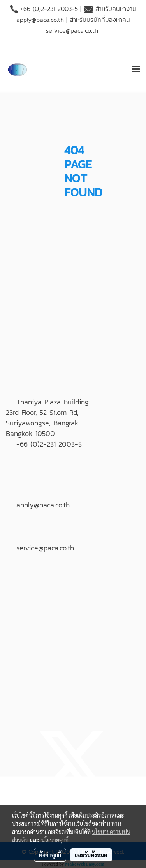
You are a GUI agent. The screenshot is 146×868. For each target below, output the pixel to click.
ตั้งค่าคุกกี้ (50, 855)
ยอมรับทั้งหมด (91, 855)
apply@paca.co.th (40, 20)
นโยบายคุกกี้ (55, 840)
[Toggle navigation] (136, 70)
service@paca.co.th (72, 30)
